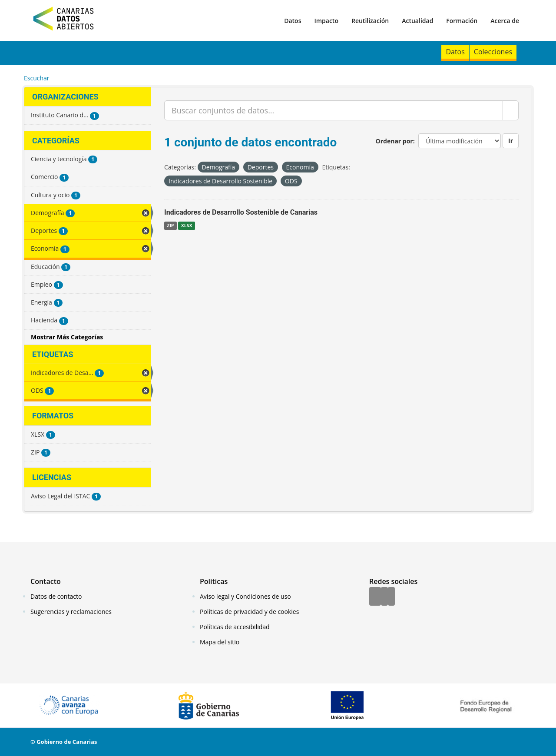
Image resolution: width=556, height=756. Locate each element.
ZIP (170, 225)
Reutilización (370, 21)
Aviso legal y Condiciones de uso (245, 596)
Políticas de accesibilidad (235, 627)
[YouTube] (391, 597)
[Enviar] (511, 110)
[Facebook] (375, 597)
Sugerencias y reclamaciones (71, 612)
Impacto (326, 21)
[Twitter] (384, 597)
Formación (462, 21)
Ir (511, 141)
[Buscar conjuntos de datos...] (334, 110)
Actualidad (417, 21)
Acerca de (505, 21)
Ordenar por (394, 141)
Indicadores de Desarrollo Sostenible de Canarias (241, 212)
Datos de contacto (56, 596)
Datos (293, 21)
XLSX (187, 225)
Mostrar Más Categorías (67, 337)
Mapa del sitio (220, 642)
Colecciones (493, 52)
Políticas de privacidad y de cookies (249, 612)
